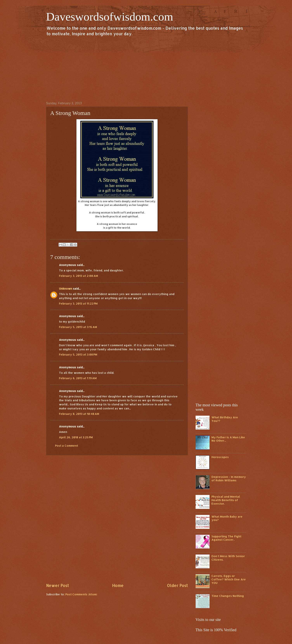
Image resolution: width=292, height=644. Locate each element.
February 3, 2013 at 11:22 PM (78, 303)
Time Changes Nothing (228, 596)
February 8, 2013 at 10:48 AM (79, 414)
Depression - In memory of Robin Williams (229, 479)
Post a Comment (67, 446)
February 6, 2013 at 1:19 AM (78, 378)
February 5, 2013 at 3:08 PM (78, 354)
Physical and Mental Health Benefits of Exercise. (226, 500)
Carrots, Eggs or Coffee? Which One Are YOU (229, 579)
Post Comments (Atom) (81, 594)
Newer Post (58, 585)
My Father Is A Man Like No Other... (228, 439)
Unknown (66, 289)
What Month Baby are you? (227, 518)
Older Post (177, 585)
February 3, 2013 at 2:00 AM (78, 276)
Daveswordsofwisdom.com (110, 17)
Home (118, 585)
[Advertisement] (146, 69)
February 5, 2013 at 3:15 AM (78, 327)
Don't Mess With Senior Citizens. (228, 558)
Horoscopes (220, 457)
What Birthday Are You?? (225, 419)
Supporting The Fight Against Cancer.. (226, 538)
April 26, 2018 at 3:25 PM (76, 437)
